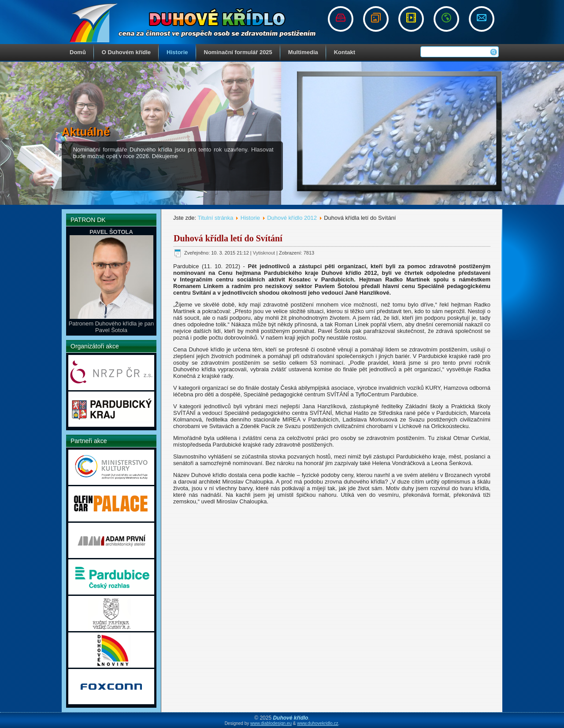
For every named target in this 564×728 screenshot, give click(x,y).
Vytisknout (265, 253)
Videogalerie (411, 19)
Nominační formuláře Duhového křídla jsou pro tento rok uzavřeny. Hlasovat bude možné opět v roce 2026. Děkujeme (173, 153)
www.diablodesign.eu (271, 723)
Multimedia (303, 52)
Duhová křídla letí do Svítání (228, 238)
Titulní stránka (215, 218)
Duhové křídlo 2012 (292, 218)
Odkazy (446, 19)
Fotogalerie (376, 19)
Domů (78, 52)
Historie (177, 52)
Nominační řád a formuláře (341, 19)
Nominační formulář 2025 (238, 52)
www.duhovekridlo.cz (317, 723)
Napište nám (482, 19)
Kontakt (345, 52)
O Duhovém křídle (126, 52)
